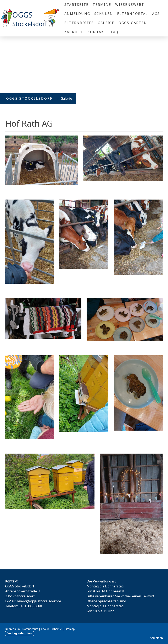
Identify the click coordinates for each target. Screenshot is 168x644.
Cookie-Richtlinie (51, 629)
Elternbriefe (79, 23)
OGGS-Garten (133, 23)
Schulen (104, 14)
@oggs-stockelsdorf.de (44, 601)
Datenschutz (30, 629)
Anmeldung (77, 14)
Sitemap (70, 629)
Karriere (74, 32)
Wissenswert (130, 5)
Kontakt (97, 32)
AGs (156, 14)
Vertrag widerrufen (20, 633)
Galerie (106, 23)
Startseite (76, 5)
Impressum (12, 629)
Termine (102, 5)
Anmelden (156, 638)
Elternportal (133, 14)
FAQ (115, 32)
